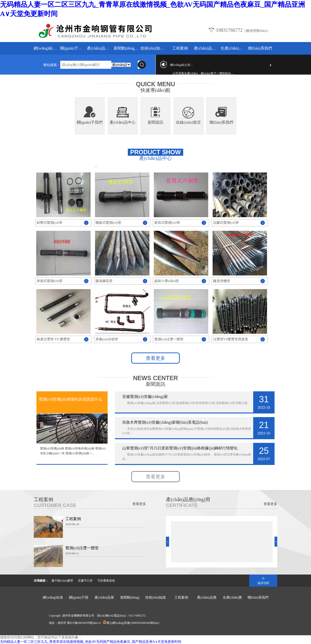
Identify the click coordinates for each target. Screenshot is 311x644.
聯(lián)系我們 (260, 48)
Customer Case (55, 505)
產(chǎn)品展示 (100, 48)
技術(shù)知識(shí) (153, 48)
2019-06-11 (72, 553)
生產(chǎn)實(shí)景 (233, 48)
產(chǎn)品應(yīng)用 (207, 48)
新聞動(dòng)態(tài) (126, 48)
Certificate (182, 505)
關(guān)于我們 (73, 48)
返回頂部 (263, 583)
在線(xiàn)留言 (188, 122)
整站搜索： (52, 65)
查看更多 (155, 358)
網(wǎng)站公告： (182, 65)
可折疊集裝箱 (106, 581)
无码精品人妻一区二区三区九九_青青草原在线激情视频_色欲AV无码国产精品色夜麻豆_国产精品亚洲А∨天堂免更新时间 (91, 642)
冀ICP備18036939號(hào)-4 (84, 623)
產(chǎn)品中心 (123, 122)
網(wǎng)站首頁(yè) (46, 48)
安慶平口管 (85, 581)
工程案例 (180, 48)
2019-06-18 (72, 524)
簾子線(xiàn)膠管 (62, 581)
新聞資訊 (155, 122)
